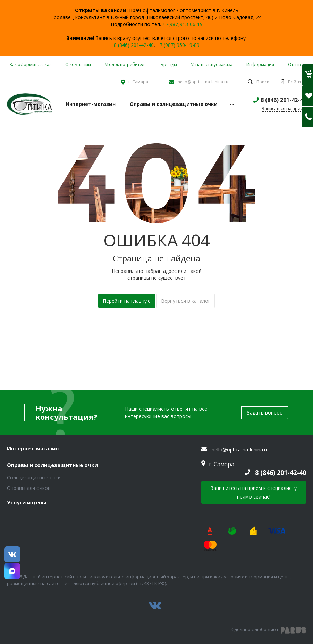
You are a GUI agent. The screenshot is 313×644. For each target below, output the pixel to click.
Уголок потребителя (126, 64)
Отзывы (296, 64)
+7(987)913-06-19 (183, 24)
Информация (260, 64)
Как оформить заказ (31, 64)
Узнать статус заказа (212, 64)
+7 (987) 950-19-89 (178, 45)
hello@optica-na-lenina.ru (203, 82)
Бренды (169, 64)
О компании (78, 64)
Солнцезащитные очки (34, 478)
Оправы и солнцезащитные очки (52, 465)
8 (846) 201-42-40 (134, 45)
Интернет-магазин (33, 449)
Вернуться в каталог (186, 301)
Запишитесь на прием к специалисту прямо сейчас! (254, 492)
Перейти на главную (127, 301)
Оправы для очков (29, 488)
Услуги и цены (27, 503)
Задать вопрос (265, 413)
